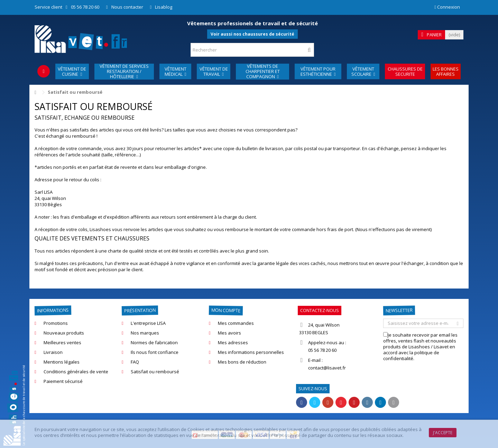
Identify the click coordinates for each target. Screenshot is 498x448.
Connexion (447, 7)
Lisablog (164, 7)
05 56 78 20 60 (85, 7)
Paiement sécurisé (63, 381)
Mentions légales (62, 362)
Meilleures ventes (62, 343)
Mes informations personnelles (251, 352)
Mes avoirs (229, 333)
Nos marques (145, 333)
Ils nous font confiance (155, 352)
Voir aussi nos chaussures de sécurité (252, 34)
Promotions (56, 323)
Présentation (140, 310)
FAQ (135, 362)
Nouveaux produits (64, 333)
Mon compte (226, 310)
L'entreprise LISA (148, 323)
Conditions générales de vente (76, 372)
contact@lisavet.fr (327, 368)
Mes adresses (233, 343)
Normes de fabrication (154, 343)
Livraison (53, 352)
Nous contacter (127, 7)
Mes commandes (236, 323)
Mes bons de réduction (242, 362)
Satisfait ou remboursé (155, 372)
